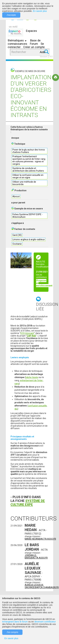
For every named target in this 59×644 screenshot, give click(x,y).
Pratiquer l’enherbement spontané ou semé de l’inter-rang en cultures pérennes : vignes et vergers (29, 160)
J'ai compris (12, 632)
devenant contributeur (45, 622)
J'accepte (11, 15)
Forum (34, 44)
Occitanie (17, 244)
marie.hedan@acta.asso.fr (40, 539)
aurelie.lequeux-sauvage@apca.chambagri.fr (42, 586)
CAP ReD (31, 336)
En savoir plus (40, 11)
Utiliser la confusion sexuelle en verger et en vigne (28, 176)
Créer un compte (34, 47)
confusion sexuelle (37, 406)
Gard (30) (17, 235)
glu (16, 409)
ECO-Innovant (27, 333)
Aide (43, 52)
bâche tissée (32, 377)
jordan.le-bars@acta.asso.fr (36, 557)
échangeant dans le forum (15, 622)
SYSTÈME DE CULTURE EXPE (28, 503)
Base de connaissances (24, 42)
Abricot (16, 196)
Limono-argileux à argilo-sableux (29, 239)
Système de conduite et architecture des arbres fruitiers (28, 170)
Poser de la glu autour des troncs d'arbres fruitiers (29, 151)
